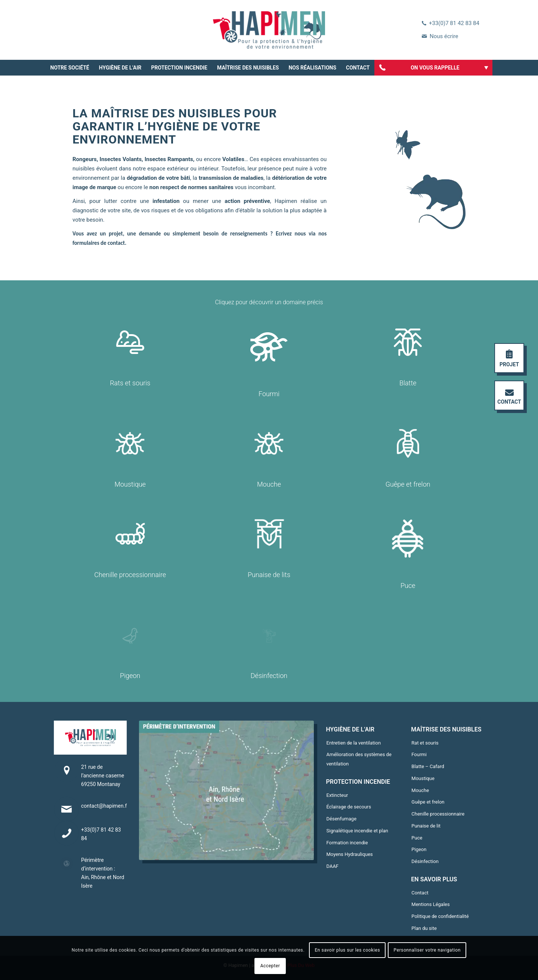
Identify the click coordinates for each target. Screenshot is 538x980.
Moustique (423, 778)
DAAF (333, 866)
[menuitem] (70, 68)
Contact (420, 893)
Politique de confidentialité (440, 916)
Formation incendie (347, 843)
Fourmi (419, 754)
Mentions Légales (430, 904)
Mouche (420, 790)
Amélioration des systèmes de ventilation (359, 759)
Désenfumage (342, 819)
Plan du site (424, 928)
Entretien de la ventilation (354, 743)
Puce (417, 838)
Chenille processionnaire (438, 814)
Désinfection (425, 861)
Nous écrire (444, 36)
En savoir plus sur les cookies (347, 950)
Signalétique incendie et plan (357, 831)
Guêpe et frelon (428, 802)
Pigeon (419, 849)
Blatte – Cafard (428, 766)
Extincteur (337, 795)
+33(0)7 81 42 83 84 (454, 23)
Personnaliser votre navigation (427, 950)
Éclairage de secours (349, 807)
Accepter (270, 966)
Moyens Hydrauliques (350, 854)
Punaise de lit (426, 826)
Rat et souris (425, 743)
